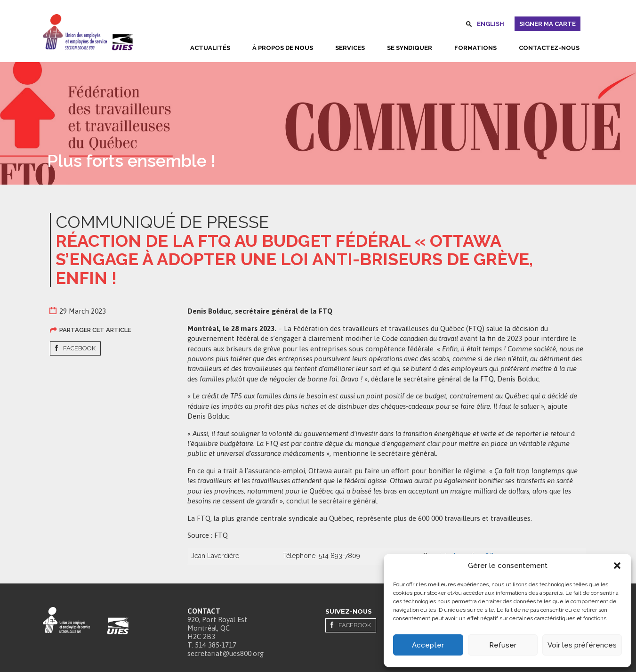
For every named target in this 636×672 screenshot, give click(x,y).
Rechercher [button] (469, 25)
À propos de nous (283, 48)
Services (350, 48)
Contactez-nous (549, 48)
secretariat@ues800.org (225, 653)
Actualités (210, 48)
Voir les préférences (582, 645)
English (491, 24)
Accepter (428, 645)
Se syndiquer (410, 48)
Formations (475, 48)
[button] (617, 566)
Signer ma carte (547, 24)
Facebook (79, 348)
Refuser (503, 645)
